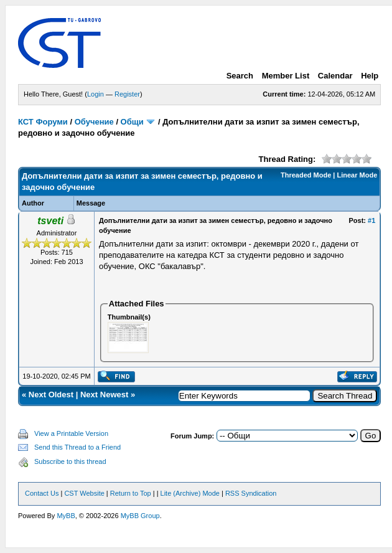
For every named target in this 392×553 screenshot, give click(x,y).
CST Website (84, 493)
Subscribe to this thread (70, 461)
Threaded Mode (306, 175)
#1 (371, 220)
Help (370, 76)
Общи (132, 122)
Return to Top (131, 493)
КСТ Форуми (43, 122)
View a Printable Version (71, 433)
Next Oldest (51, 395)
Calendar (335, 76)
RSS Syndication (251, 493)
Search (240, 76)
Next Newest (104, 395)
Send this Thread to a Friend (77, 447)
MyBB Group (140, 516)
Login (96, 94)
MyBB (66, 516)
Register (127, 94)
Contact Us (42, 493)
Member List (286, 76)
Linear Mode (357, 175)
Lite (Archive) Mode (190, 493)
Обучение (94, 122)
